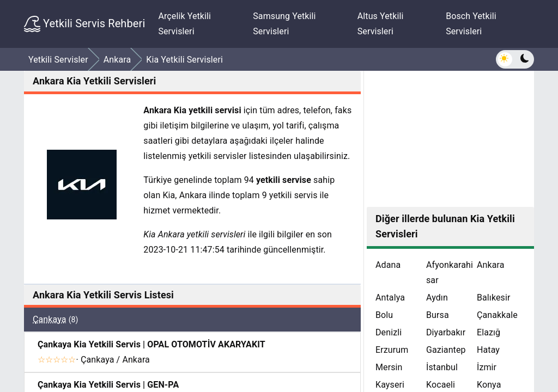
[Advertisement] (450, 139)
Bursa (438, 315)
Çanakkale (497, 315)
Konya (489, 385)
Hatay (488, 350)
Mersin (389, 367)
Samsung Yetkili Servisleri (284, 24)
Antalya (390, 298)
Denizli (389, 332)
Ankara (491, 265)
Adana (388, 265)
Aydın (437, 298)
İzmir (487, 367)
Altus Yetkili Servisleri (381, 24)
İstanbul (442, 367)
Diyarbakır (446, 332)
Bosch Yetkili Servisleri (471, 24)
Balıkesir (494, 298)
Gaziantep (446, 350)
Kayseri (390, 385)
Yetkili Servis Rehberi (84, 24)
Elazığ (489, 332)
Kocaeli (441, 385)
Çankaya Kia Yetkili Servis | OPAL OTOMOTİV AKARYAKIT (151, 344)
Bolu (384, 315)
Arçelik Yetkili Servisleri (184, 24)
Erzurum (392, 350)
